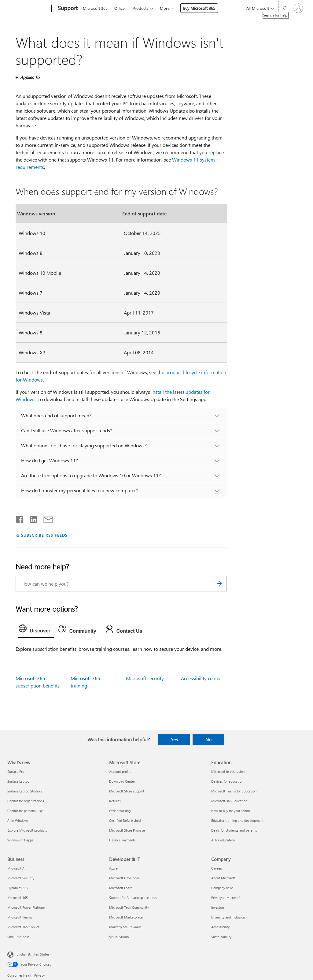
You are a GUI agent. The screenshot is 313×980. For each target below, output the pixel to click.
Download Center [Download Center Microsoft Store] (122, 781)
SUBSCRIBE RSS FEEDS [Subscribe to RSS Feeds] (44, 535)
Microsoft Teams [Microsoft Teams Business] (20, 917)
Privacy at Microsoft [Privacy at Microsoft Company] (226, 898)
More (165, 8)
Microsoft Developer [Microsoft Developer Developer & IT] (124, 878)
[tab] (36, 630)
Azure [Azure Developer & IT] (113, 868)
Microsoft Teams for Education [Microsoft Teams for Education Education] (234, 791)
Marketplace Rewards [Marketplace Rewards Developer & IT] (125, 927)
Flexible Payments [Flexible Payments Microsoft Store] (122, 840)
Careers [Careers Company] (217, 868)
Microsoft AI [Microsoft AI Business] (16, 868)
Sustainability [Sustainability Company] (221, 937)
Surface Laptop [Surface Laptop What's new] (18, 781)
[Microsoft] (28, 9)
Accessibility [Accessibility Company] (220, 927)
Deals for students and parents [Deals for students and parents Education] (234, 830)
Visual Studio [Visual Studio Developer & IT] (119, 937)
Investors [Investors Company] (218, 907)
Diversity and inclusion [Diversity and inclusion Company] (228, 917)
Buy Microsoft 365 (199, 8)
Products (140, 8)
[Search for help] (284, 8)
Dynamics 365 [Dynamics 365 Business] (18, 888)
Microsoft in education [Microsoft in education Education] (228, 771)
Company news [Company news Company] (222, 888)
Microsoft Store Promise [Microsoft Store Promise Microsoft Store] (127, 830)
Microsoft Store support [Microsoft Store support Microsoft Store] (127, 791)
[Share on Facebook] (20, 518)
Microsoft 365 (95, 8)
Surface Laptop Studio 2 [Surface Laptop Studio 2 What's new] (25, 791)
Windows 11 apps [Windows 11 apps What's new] (20, 840)
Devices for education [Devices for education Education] (227, 781)
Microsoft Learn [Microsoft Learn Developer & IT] (121, 888)
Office (120, 8)
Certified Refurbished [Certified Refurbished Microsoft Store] (125, 820)
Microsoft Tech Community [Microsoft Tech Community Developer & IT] (129, 907)
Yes (174, 740)
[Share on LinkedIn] (31, 518)
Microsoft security (145, 678)
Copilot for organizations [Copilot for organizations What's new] (26, 801)
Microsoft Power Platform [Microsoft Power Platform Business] (26, 907)
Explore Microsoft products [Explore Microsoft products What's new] (27, 830)
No (208, 740)
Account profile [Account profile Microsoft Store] (120, 771)
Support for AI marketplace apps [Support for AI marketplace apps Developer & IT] (133, 898)
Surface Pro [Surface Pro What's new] (16, 771)
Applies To (30, 77)
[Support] (67, 9)
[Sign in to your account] (298, 8)
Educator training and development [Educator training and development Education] (237, 820)
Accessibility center (201, 678)
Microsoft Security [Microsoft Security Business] (21, 878)
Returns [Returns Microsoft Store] (115, 801)
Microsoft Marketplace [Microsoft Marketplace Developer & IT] (126, 917)
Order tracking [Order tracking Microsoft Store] (120, 811)
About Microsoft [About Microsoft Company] (223, 878)
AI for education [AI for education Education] (223, 840)
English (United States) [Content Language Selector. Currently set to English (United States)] (33, 954)
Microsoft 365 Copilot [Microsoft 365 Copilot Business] (23, 927)
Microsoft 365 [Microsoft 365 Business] (18, 898)
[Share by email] (46, 518)
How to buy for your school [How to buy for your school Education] (231, 811)
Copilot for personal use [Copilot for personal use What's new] (25, 811)
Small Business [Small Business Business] (18, 937)
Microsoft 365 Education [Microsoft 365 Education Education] (229, 801)
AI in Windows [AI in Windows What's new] (18, 820)
